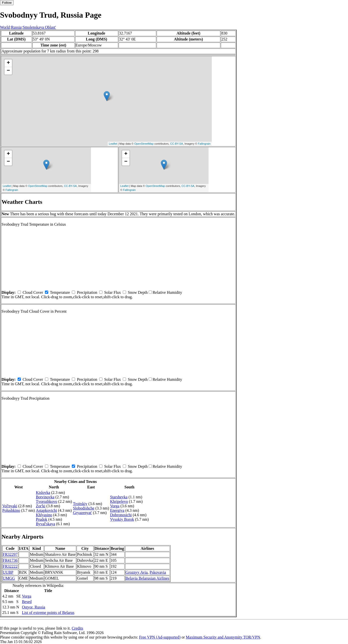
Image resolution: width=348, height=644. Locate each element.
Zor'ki (41, 506)
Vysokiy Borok (122, 519)
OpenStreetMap (144, 144)
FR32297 (10, 554)
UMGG (9, 578)
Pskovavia (158, 572)
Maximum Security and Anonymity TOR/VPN (223, 637)
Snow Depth (138, 292)
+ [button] (8, 63)
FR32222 (10, 566)
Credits (77, 628)
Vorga (115, 506)
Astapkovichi (46, 510)
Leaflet (113, 144)
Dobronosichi (121, 515)
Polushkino (11, 510)
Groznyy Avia (137, 572)
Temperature (60, 292)
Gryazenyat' (82, 513)
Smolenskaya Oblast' (39, 27)
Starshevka (119, 497)
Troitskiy (80, 504)
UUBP (8, 572)
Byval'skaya (45, 524)
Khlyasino (44, 515)
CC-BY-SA (176, 144)
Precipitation (87, 292)
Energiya (117, 510)
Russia (16, 27)
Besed (27, 602)
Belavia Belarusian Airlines (147, 578)
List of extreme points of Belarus (48, 613)
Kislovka (43, 493)
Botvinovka (45, 497)
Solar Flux (112, 292)
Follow (7, 3)
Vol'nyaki (10, 506)
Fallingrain (204, 144)
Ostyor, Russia (34, 607)
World (5, 27)
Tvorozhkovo (46, 501)
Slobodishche (84, 508)
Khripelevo (119, 501)
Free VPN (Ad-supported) (160, 637)
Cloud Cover (33, 292)
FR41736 (10, 560)
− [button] (8, 71)
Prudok (42, 519)
